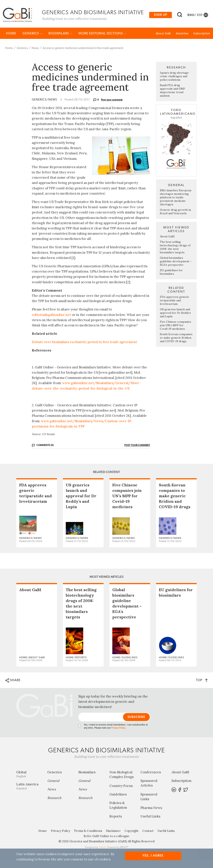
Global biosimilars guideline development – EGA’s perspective (176, 269)
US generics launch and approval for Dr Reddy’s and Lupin (175, 321)
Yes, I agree (153, 856)
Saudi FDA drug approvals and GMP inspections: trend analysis (172, 98)
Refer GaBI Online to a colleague (106, 844)
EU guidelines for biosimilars (171, 280)
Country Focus (121, 794)
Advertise (182, 41)
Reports (116, 824)
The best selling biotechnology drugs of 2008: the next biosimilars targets (175, 255)
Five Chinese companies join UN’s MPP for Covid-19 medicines (175, 333)
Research (54, 806)
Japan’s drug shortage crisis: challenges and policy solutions (174, 84)
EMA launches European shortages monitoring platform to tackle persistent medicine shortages (176, 205)
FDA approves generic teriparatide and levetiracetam (174, 308)
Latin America (29, 794)
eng (191, 18)
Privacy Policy (118, 736)
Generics (32, 41)
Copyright (132, 839)
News (35, 56)
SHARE (13, 688)
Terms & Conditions (88, 839)
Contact (148, 839)
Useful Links (150, 824)
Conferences (151, 780)
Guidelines (118, 802)
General (53, 789)
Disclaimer (113, 839)
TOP (202, 688)
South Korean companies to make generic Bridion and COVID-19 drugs (176, 346)
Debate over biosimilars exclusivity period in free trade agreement (84, 350)
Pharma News (151, 816)
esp (200, 18)
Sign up (161, 18)
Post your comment (112, 108)
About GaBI (163, 41)
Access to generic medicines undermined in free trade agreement (83, 56)
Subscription (202, 41)
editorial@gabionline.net (51, 323)
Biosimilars (60, 41)
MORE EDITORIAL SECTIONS (102, 41)
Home (11, 41)
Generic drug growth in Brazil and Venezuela (175, 219)
